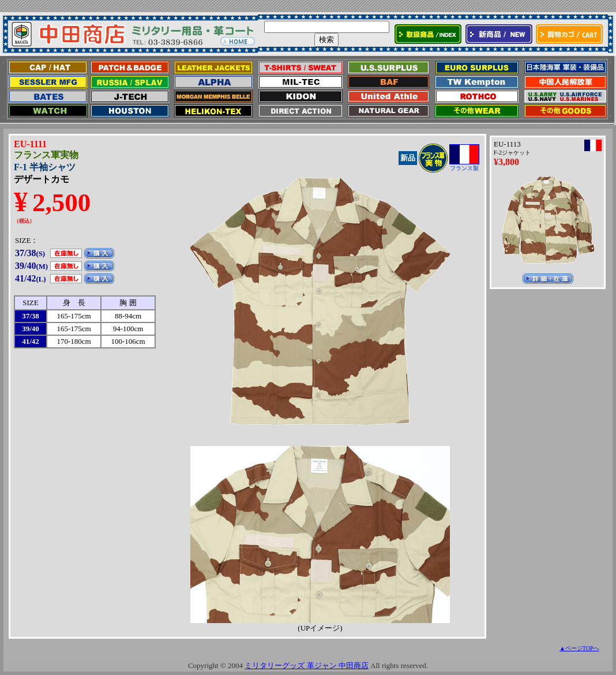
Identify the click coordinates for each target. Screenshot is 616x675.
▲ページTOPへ (579, 648)
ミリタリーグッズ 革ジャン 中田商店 (307, 665)
